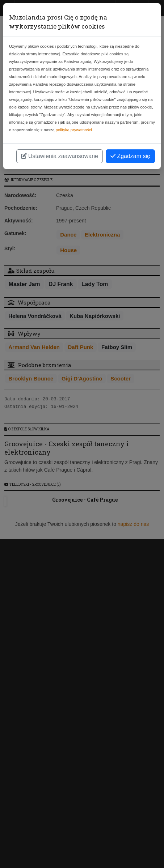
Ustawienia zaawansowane (60, 156)
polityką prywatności (74, 130)
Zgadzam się (130, 156)
